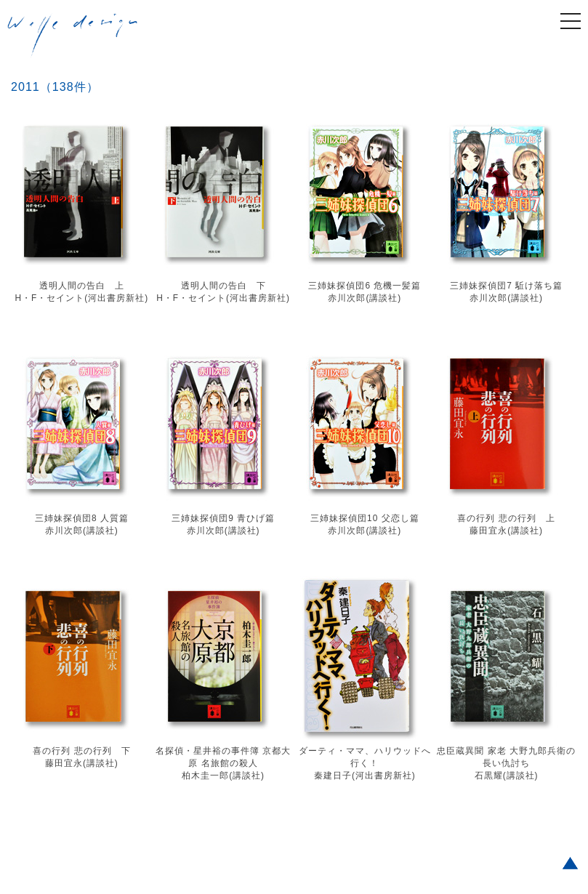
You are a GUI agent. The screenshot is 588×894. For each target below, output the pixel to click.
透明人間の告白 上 (82, 286)
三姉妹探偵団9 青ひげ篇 (223, 518)
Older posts (32, 818)
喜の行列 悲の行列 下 (81, 751)
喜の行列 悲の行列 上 (506, 518)
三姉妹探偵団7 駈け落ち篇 (506, 286)
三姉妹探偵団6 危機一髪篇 (365, 286)
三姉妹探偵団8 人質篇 (82, 518)
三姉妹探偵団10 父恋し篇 (365, 518)
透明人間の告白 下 (223, 286)
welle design (73, 36)
